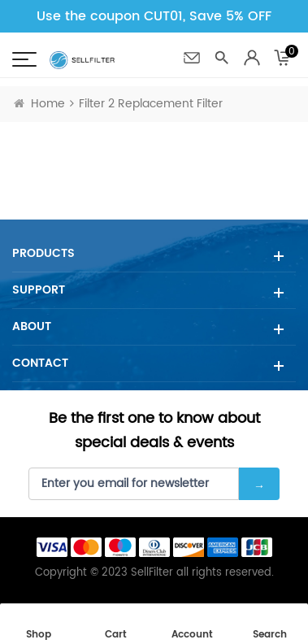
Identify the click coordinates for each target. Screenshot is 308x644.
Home (39, 104)
